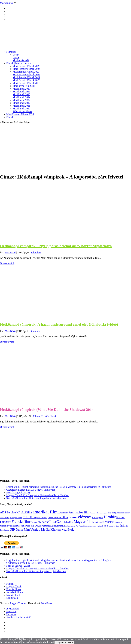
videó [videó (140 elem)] (59, 530)
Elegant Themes (18, 603)
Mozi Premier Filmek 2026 (20, 114)
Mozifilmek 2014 (21, 97)
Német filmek (13, 595)
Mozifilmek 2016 (21, 92)
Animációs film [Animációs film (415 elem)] (79, 512)
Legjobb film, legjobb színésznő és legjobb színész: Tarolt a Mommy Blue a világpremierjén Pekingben (59, 487)
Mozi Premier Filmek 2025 (26, 66)
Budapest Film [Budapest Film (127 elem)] (16, 518)
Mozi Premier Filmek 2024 (26, 69)
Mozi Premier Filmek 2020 (26, 80)
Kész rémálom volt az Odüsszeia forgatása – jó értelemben (36, 498)
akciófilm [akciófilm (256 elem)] (26, 512)
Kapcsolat (11, 611)
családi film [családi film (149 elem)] (42, 518)
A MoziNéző (13, 609)
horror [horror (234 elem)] (45, 522)
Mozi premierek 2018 (24, 86)
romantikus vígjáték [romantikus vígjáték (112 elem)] (95, 526)
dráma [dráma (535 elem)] (73, 517)
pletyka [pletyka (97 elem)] (66, 526)
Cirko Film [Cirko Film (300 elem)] (29, 517)
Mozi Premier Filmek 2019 (26, 83)
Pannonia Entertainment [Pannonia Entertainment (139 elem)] (52, 526)
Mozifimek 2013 (21, 100)
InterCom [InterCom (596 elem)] (56, 521)
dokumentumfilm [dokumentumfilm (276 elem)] (58, 517)
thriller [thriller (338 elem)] (124, 525)
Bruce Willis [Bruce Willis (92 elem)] (5, 518)
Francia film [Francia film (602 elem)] (21, 521)
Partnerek (11, 614)
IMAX (16, 57)
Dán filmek (12, 598)
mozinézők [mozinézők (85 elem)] (119, 522)
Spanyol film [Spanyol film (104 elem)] (114, 526)
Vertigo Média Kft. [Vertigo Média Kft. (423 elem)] (43, 530)
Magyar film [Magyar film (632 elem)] (83, 521)
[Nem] (75, 643)
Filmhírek (11, 52)
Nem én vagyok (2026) (18, 493)
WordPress (47, 603)
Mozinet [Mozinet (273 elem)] (110, 522)
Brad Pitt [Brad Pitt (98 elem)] (127, 513)
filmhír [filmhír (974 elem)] (110, 517)
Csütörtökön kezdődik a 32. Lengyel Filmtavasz (31, 490)
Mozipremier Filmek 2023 (26, 72)
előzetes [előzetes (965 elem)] (85, 517)
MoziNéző (10, 253)
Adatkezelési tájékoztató (19, 617)
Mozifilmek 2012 (21, 103)
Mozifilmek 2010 (21, 109)
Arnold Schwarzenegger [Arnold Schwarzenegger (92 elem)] (99, 513)
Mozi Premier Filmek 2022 (26, 75)
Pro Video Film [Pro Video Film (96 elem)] (81, 526)
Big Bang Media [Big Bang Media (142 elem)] (115, 513)
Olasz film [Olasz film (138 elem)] (30, 526)
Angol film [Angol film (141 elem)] (63, 513)
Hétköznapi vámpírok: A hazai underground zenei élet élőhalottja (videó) (59, 324)
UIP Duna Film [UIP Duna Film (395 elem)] (20, 530)
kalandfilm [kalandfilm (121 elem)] (69, 522)
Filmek (10, 117)
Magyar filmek (14, 587)
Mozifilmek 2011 (21, 106)
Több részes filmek (22, 111)
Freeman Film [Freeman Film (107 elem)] (36, 522)
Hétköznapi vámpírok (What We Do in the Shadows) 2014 (47, 410)
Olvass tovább (7, 263)
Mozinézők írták (21, 60)
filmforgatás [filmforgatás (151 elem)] (98, 518)
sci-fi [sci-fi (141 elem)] (106, 526)
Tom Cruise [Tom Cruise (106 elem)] (5, 530)
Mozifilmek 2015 (21, 94)
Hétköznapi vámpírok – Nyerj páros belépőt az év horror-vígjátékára (56, 246)
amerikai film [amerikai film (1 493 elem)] (45, 512)
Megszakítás (9, 3)
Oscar (16, 55)
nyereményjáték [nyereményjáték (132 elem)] (7, 526)
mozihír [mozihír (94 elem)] (101, 522)
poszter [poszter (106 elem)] (72, 526)
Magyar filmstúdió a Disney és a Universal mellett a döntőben (38, 495)
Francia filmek (14, 589)
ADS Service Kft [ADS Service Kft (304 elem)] (10, 512)
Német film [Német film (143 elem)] (19, 526)
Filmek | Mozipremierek (19, 63)
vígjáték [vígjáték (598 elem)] (68, 529)
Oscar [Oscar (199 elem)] (38, 526)
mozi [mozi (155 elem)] (96, 522)
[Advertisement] (65, 149)
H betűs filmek (49, 416)
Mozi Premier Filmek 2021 (26, 77)
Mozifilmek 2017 (21, 89)
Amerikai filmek (15, 592)
